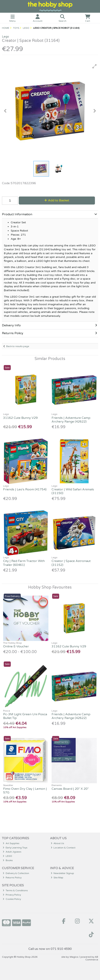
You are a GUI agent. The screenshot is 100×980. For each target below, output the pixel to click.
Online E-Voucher (16, 646)
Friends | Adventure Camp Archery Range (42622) (71, 420)
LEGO (7, 856)
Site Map (57, 878)
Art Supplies (11, 843)
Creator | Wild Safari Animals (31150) (73, 491)
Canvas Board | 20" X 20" (70, 789)
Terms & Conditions (15, 890)
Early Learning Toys (15, 848)
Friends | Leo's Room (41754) (25, 489)
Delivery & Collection (16, 873)
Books (8, 860)
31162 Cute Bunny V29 (20, 418)
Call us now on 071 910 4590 (50, 949)
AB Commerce (92, 958)
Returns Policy (12, 878)
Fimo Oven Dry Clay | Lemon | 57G (25, 791)
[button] (95, 66)
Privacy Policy (12, 895)
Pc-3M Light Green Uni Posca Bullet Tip (25, 716)
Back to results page (18, 346)
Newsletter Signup (62, 873)
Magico (74, 957)
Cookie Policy (12, 899)
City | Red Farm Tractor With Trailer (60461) (24, 563)
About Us (58, 843)
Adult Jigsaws (12, 852)
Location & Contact (63, 848)
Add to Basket (57, 200)
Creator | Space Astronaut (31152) (71, 563)
